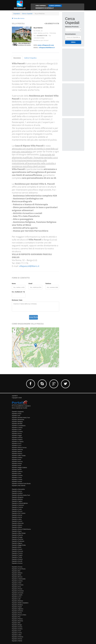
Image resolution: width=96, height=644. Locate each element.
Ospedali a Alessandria (18, 489)
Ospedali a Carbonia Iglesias (20, 503)
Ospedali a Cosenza (17, 507)
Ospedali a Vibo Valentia (19, 485)
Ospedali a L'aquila (17, 595)
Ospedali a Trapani (17, 555)
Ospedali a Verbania (17, 637)
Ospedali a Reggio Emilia (19, 545)
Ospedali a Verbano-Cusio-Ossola (21, 483)
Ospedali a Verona (17, 639)
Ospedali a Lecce (17, 597)
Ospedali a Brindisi (17, 424)
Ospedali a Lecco (17, 444)
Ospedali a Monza (17, 452)
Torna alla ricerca (18, 18)
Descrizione (17, 58)
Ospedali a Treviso (17, 480)
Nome (14, 284)
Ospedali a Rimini (17, 470)
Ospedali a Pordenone (18, 541)
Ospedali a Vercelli (17, 561)
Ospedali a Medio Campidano (20, 603)
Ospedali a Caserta (17, 581)
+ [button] (15, 330)
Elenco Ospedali (27, 14)
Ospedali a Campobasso (19, 426)
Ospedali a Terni (16, 631)
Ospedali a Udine (17, 635)
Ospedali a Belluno (17, 573)
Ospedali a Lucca (17, 446)
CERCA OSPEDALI (41, 6)
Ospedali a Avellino (17, 493)
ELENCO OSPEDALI (55, 6)
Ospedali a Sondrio (17, 629)
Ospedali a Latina (17, 519)
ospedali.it (15, 396)
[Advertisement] (80, 64)
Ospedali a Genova (17, 438)
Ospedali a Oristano (17, 611)
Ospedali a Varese (17, 482)
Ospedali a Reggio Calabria (19, 468)
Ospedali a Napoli (17, 607)
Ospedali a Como (17, 430)
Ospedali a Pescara (17, 462)
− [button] (15, 333)
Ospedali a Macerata (18, 523)
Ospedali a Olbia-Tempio (19, 533)
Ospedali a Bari (16, 571)
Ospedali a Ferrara (17, 511)
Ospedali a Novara (17, 454)
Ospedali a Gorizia (17, 515)
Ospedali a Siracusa (17, 551)
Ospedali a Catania (17, 428)
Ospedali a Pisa (16, 617)
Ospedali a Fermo (17, 434)
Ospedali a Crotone (17, 432)
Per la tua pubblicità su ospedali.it (21, 406)
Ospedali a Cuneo (17, 509)
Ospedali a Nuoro (17, 531)
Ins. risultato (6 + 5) (18, 292)
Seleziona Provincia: (72, 27)
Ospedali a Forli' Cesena (19, 513)
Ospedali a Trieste (17, 557)
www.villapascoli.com (46, 45)
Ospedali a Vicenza (17, 563)
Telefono (48, 284)
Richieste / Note (17, 300)
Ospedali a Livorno (17, 521)
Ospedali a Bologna (17, 422)
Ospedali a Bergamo (18, 497)
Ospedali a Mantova (17, 601)
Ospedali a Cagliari (17, 501)
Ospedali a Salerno (17, 472)
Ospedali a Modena (17, 605)
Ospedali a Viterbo (17, 641)
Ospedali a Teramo (17, 553)
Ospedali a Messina (17, 450)
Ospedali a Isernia (17, 517)
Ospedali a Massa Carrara (19, 448)
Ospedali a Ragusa (17, 543)
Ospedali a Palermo (17, 535)
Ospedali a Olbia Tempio (19, 456)
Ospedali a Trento (17, 633)
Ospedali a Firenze (17, 589)
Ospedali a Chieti (17, 583)
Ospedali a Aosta (17, 414)
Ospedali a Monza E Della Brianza (21, 529)
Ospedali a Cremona (18, 585)
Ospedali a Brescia (17, 577)
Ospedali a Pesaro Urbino (19, 615)
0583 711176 (22, 263)
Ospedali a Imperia (17, 440)
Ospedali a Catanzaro (18, 505)
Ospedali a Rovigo (17, 625)
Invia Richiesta (34, 317)
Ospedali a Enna (16, 587)
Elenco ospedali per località (20, 408)
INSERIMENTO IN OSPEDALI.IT (45, 8)
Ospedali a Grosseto (18, 593)
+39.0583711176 (52, 23)
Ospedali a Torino (17, 478)
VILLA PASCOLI (38, 28)
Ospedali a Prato (16, 466)
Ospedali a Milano (17, 527)
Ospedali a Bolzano (17, 499)
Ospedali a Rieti (16, 623)
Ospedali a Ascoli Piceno (19, 569)
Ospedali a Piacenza (17, 539)
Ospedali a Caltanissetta (19, 579)
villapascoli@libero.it (47, 48)
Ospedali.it (17, 14)
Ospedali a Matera (17, 525)
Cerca (73, 42)
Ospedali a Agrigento (18, 412)
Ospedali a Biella (17, 575)
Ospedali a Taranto (17, 476)
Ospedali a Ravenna (17, 621)
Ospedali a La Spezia (18, 442)
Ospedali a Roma (17, 547)
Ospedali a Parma (17, 613)
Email (30, 284)
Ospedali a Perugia (17, 537)
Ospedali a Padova (17, 458)
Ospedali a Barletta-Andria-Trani (21, 495)
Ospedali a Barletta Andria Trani (21, 418)
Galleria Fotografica (30, 58)
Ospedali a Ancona (17, 567)
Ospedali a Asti (16, 416)
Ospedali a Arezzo (17, 491)
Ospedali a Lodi (16, 599)
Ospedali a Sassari (17, 549)
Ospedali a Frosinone (18, 591)
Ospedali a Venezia (17, 559)
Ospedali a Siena (17, 474)
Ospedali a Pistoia (17, 464)
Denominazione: (71, 34)
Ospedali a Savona (17, 627)
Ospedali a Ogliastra (18, 609)
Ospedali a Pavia (16, 460)
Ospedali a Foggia (17, 436)
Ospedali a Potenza (17, 619)
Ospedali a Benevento (18, 420)
